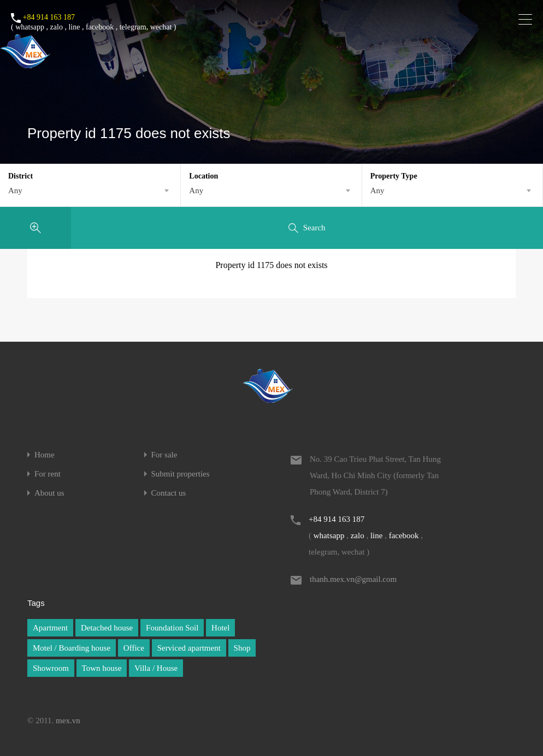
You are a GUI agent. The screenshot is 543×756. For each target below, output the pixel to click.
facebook (100, 27)
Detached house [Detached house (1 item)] (107, 628)
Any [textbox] (15, 191)
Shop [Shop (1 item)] (242, 648)
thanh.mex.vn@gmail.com (353, 579)
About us (49, 493)
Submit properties (181, 474)
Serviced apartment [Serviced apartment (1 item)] (189, 648)
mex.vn (68, 721)
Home (45, 455)
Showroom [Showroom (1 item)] (51, 668)
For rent (48, 474)
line (74, 27)
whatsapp (30, 27)
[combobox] (90, 191)
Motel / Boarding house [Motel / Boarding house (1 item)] (72, 648)
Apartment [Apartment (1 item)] (50, 628)
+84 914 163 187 (49, 17)
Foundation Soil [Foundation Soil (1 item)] (172, 628)
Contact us (169, 493)
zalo (57, 27)
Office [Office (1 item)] (134, 648)
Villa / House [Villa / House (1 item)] (156, 668)
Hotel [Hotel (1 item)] (220, 628)
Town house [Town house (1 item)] (102, 668)
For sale (164, 455)
